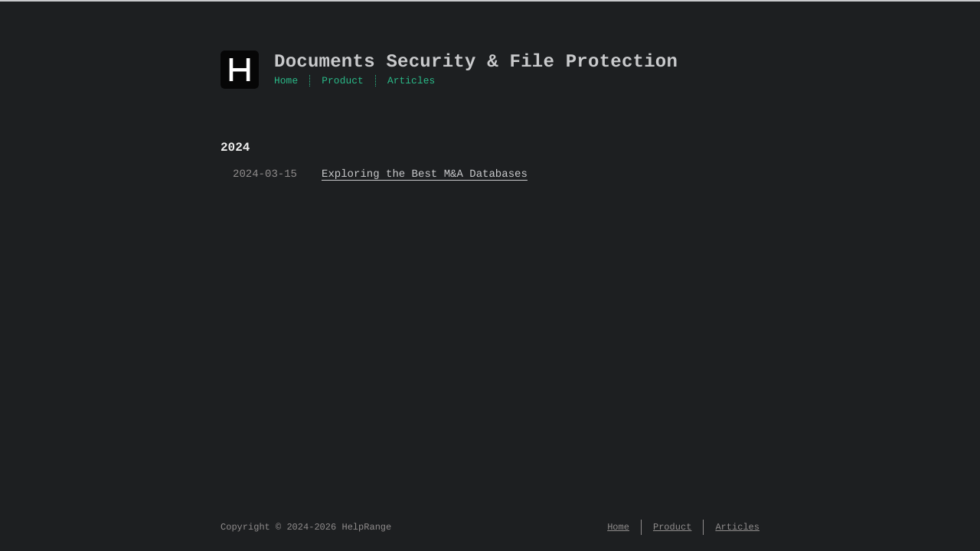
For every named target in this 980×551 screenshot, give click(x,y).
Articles (411, 81)
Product (343, 81)
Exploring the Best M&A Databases (425, 174)
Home (286, 81)
